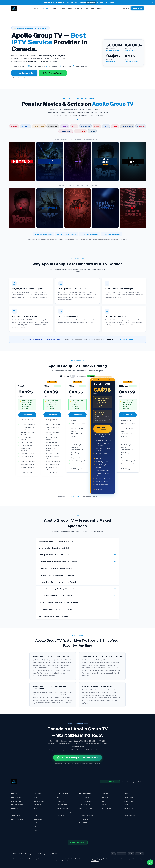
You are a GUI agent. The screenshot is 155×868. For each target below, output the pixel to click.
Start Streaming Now (24, 73)
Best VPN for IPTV (17, 819)
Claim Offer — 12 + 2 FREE (103, 429)
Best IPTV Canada (17, 797)
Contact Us (60, 816)
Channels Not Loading (64, 812)
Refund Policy (129, 808)
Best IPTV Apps (84, 823)
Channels (78, 8)
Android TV (38, 805)
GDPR (126, 805)
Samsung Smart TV (40, 801)
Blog (92, 8)
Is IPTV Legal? (106, 808)
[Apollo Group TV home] (14, 8)
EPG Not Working (62, 808)
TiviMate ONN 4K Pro (86, 816)
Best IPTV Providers (86, 808)
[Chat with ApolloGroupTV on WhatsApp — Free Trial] (150, 862)
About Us (105, 797)
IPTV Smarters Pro (85, 819)
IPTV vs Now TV (84, 805)
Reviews (105, 805)
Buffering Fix (61, 801)
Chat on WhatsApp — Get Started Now (77, 758)
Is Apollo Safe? (107, 812)
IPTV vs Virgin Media (86, 801)
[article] (22, 162)
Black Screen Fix (62, 805)
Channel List (15, 808)
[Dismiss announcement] (152, 2)
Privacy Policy (129, 801)
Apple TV (37, 812)
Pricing (54, 8)
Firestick (37, 797)
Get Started (138, 8)
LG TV (36, 816)
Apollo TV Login (16, 816)
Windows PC (38, 819)
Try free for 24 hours (74, 496)
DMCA (126, 812)
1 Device (65, 376)
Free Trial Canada (17, 805)
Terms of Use (129, 797)
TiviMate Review (84, 812)
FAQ (86, 8)
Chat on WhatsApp (78, 842)
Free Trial (44, 8)
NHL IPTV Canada (17, 812)
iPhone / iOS (38, 808)
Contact (100, 8)
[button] (77, 2)
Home (36, 8)
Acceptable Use (130, 816)
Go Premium (128, 415)
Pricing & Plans (16, 801)
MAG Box (37, 823)
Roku (36, 827)
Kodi (35, 830)
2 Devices (86, 376)
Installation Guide (66, 8)
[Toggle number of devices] (73, 376)
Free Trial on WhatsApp (53, 73)
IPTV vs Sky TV (84, 797)
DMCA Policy (95, 861)
